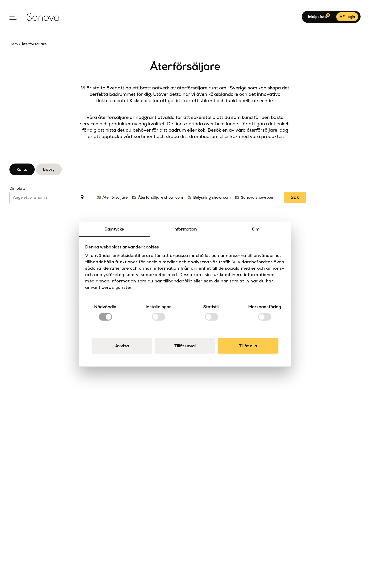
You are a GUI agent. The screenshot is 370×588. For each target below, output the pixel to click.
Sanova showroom (258, 197)
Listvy (49, 169)
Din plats (17, 188)
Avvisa (122, 346)
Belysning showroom (212, 197)
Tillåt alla (248, 346)
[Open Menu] (13, 17)
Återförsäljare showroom (160, 197)
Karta (22, 169)
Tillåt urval (185, 346)
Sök (295, 197)
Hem (14, 44)
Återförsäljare (115, 197)
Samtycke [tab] (114, 229)
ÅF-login (347, 17)
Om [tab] (256, 229)
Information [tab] (185, 229)
